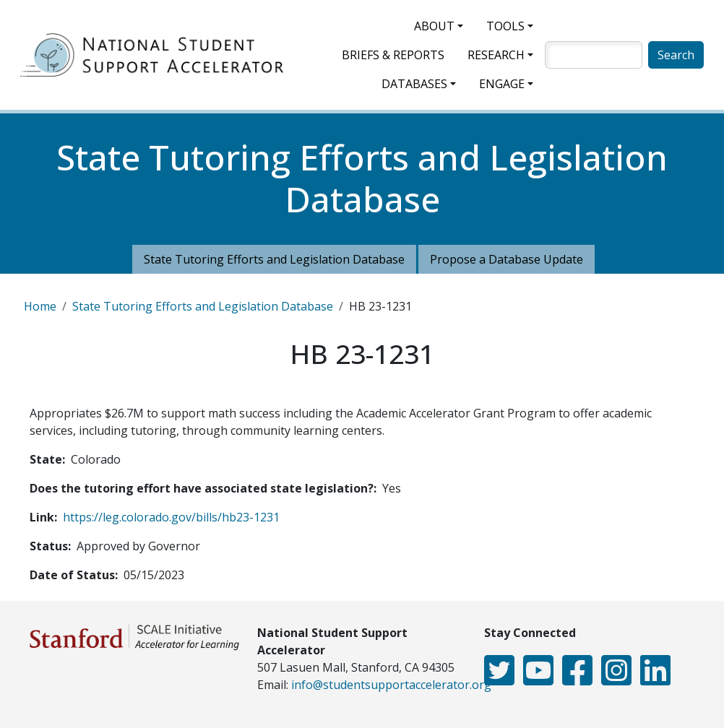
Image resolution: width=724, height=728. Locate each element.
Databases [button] (414, 84)
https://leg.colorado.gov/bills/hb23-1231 (171, 517)
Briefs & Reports (393, 55)
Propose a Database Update (507, 259)
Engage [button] (502, 84)
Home (40, 306)
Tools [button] (505, 26)
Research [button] (496, 55)
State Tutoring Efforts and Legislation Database (274, 259)
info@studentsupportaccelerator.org (391, 685)
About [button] (434, 26)
